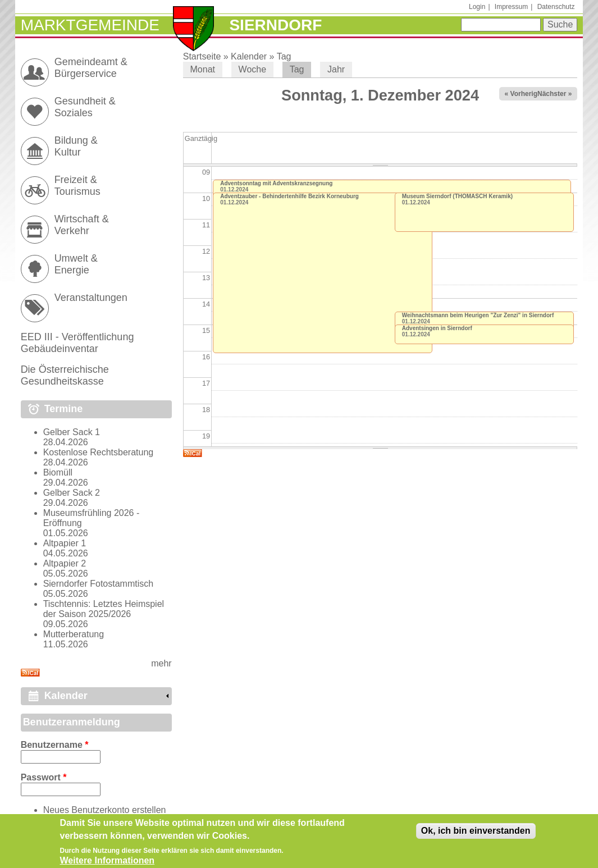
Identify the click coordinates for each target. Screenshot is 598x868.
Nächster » (554, 94)
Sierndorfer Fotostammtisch (99, 584)
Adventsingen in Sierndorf (437, 328)
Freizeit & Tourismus (77, 186)
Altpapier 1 (65, 543)
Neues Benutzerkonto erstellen (105, 810)
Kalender (249, 56)
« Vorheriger (524, 94)
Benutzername (55, 745)
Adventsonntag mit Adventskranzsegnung (276, 183)
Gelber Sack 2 (72, 493)
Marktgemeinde (90, 25)
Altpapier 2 (65, 563)
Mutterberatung (74, 634)
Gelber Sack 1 (72, 432)
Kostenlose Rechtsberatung (99, 452)
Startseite (202, 56)
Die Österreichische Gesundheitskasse (65, 375)
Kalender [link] (66, 696)
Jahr (336, 69)
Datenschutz (556, 7)
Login (477, 7)
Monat (203, 69)
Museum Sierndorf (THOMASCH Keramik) (457, 196)
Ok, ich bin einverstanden (476, 833)
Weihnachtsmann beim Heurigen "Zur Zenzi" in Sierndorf (478, 315)
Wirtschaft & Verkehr (82, 225)
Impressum (511, 7)
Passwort (44, 777)
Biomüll (58, 472)
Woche (253, 69)
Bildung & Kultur (76, 146)
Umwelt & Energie (76, 264)
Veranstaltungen (91, 298)
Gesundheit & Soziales (85, 107)
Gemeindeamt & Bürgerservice (91, 68)
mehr (161, 663)
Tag (284, 56)
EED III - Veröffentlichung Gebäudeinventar (77, 343)
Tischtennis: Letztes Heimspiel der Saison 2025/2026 (104, 609)
